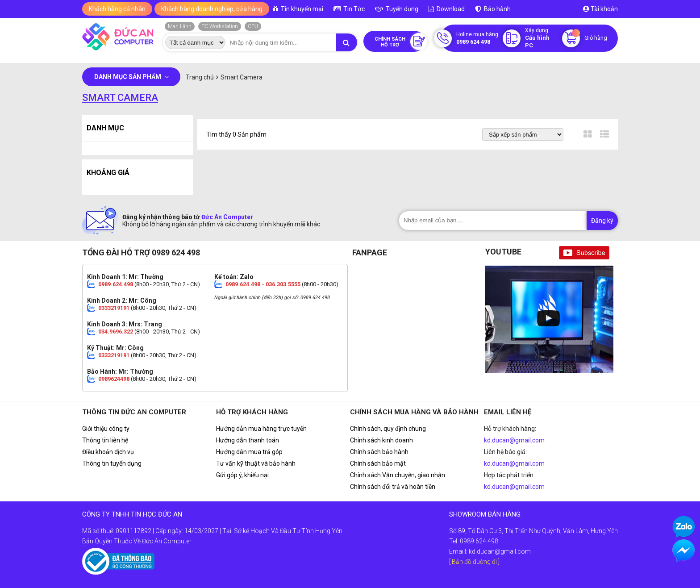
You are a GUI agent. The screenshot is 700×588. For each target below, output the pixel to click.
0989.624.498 (116, 284)
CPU (253, 26)
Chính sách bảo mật (378, 463)
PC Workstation (220, 26)
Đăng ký (602, 221)
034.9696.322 (116, 332)
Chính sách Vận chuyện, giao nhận (398, 475)
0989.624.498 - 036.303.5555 (263, 284)
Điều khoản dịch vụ (108, 452)
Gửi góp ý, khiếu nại (242, 475)
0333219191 (114, 308)
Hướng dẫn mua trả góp (249, 452)
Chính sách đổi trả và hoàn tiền (393, 487)
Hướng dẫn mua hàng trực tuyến (261, 429)
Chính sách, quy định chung (388, 429)
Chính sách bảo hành (379, 452)
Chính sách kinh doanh (381, 440)
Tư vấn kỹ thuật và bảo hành (256, 463)
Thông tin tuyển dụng (112, 463)
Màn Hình (180, 26)
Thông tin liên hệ (105, 440)
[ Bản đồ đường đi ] (474, 562)
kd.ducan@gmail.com (514, 440)
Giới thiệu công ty (106, 429)
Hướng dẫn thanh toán (248, 440)
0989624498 (114, 379)
